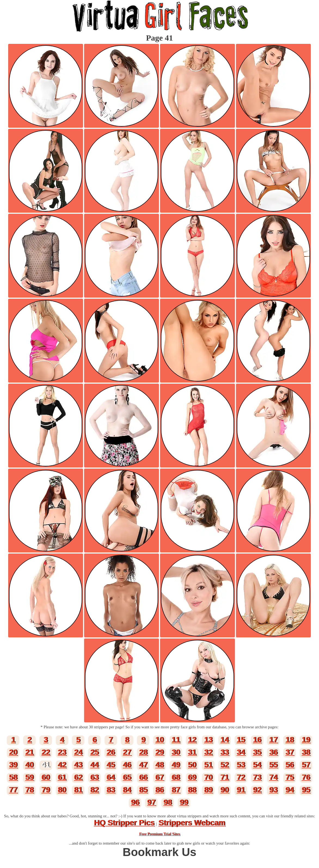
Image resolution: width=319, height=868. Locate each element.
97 (151, 802)
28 (143, 752)
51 (208, 765)
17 (273, 740)
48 (159, 765)
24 (78, 752)
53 (241, 765)
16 (257, 740)
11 (176, 740)
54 (257, 765)
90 (224, 790)
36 (273, 752)
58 (13, 777)
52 (224, 765)
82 (94, 790)
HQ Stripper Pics (124, 823)
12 (192, 740)
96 (135, 802)
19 (306, 740)
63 (94, 777)
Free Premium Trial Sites (159, 834)
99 (184, 802)
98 (168, 802)
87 (176, 790)
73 (257, 777)
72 (241, 777)
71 (224, 777)
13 (208, 740)
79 (46, 790)
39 (13, 765)
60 (46, 777)
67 (159, 777)
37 (289, 752)
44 (94, 765)
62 (78, 777)
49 (176, 765)
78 (29, 790)
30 (176, 752)
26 (111, 752)
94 (289, 790)
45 (111, 765)
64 (111, 777)
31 (192, 752)
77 (13, 790)
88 (192, 790)
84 (127, 790)
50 (192, 765)
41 (46, 765)
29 (159, 752)
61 (62, 777)
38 (306, 752)
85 (143, 790)
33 (224, 752)
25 (94, 752)
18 (289, 740)
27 (127, 752)
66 (143, 777)
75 (289, 777)
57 (306, 765)
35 (257, 752)
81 (78, 790)
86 (159, 790)
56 (289, 765)
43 (78, 765)
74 (273, 777)
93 (273, 790)
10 (159, 740)
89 (208, 790)
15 (241, 740)
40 (29, 765)
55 (273, 765)
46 (127, 765)
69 (192, 777)
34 (241, 752)
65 (127, 777)
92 (257, 790)
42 (62, 765)
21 (29, 752)
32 (208, 752)
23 (62, 752)
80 (62, 790)
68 (176, 777)
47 (143, 765)
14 (224, 740)
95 (306, 790)
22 (46, 752)
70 (208, 777)
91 (241, 790)
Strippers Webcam (192, 823)
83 (111, 790)
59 (29, 777)
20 (13, 752)
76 (306, 777)
